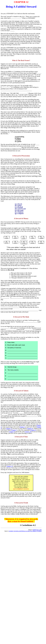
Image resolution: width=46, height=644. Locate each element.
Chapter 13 (10, 466)
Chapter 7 (14, 430)
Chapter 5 (9, 428)
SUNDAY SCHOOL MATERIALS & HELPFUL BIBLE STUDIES (25, 531)
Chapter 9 (12, 432)
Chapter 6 (30, 428)
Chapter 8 (33, 430)
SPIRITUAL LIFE (37, 530)
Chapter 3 (22, 427)
